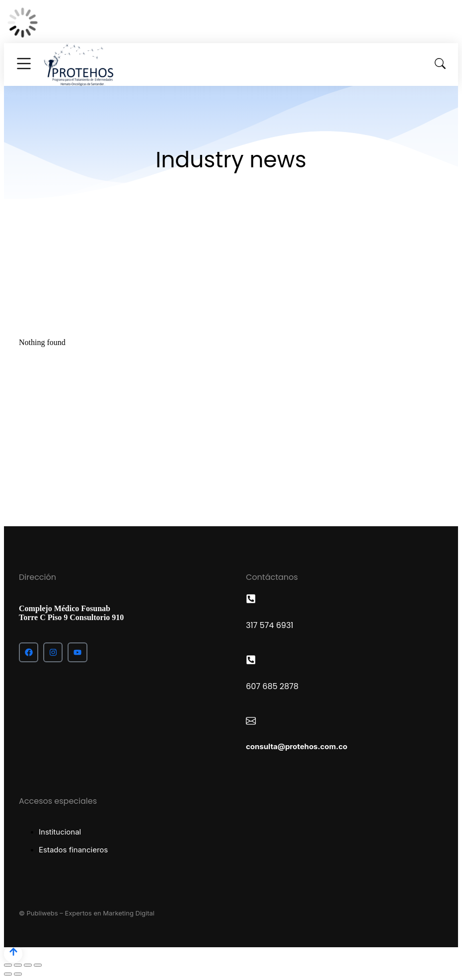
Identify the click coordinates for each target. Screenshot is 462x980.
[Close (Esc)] (8, 965)
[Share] (18, 965)
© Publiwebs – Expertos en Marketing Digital (87, 913)
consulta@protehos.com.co (297, 746)
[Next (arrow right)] (18, 974)
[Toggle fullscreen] (28, 965)
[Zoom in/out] (38, 965)
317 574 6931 (269, 625)
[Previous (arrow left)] (8, 974)
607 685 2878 (272, 686)
